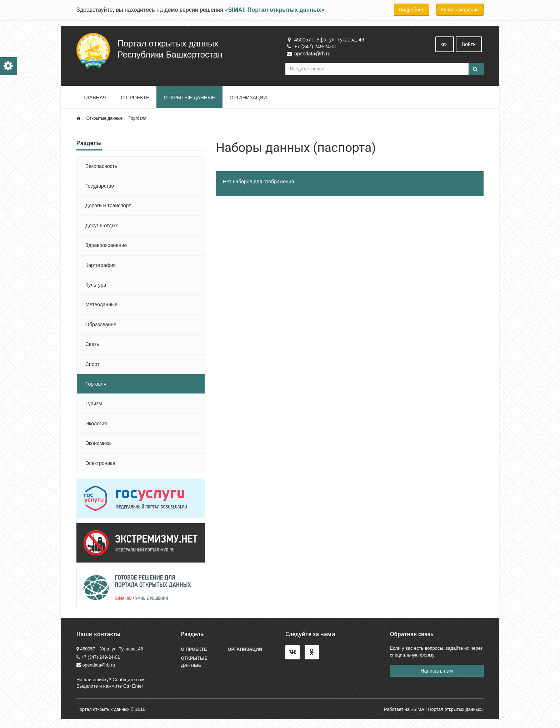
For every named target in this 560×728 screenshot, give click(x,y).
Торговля (137, 120)
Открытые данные (189, 99)
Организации (248, 99)
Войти (469, 46)
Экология (96, 425)
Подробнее (412, 10)
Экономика (98, 445)
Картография (101, 267)
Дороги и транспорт (108, 207)
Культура (96, 286)
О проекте (135, 99)
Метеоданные (101, 306)
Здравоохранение (106, 247)
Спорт (92, 366)
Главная (95, 99)
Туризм (94, 405)
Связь (92, 346)
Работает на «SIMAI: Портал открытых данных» (434, 711)
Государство (100, 187)
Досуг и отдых (102, 227)
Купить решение (460, 10)
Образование (101, 326)
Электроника (100, 465)
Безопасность (101, 168)
